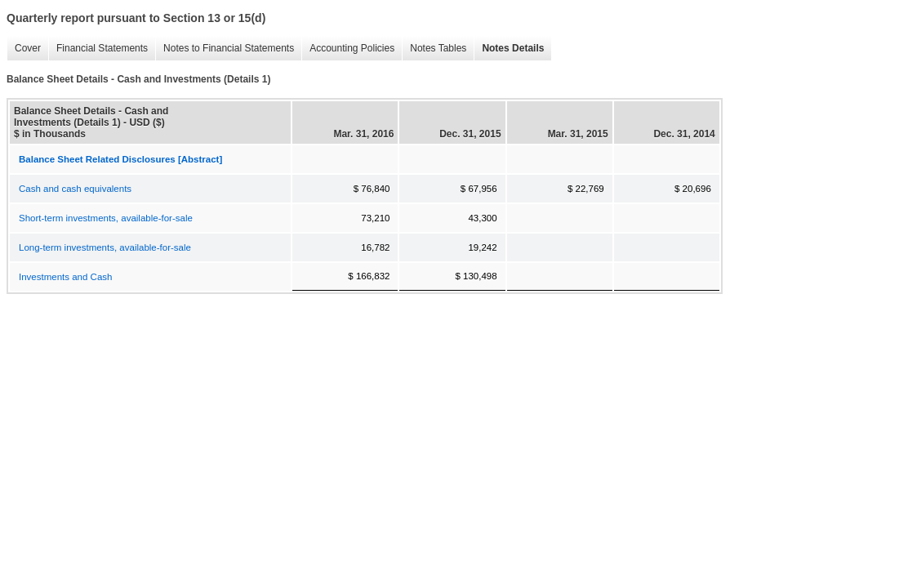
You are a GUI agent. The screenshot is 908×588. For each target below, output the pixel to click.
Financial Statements (98, 49)
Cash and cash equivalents (75, 189)
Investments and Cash (65, 277)
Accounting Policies (348, 49)
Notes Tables (434, 49)
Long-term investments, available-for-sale (105, 247)
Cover (24, 49)
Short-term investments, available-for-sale (106, 218)
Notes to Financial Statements (225, 49)
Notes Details (509, 49)
